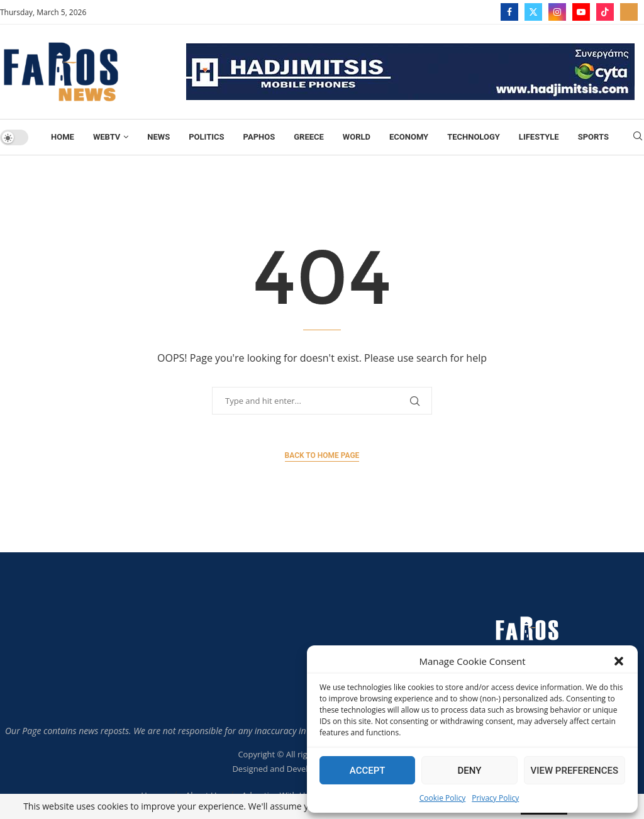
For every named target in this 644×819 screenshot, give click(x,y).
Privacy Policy (495, 798)
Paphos (259, 137)
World (357, 137)
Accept (368, 771)
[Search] (638, 137)
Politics (206, 137)
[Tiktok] (605, 12)
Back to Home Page (322, 455)
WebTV (107, 137)
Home (63, 137)
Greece (309, 137)
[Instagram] (557, 12)
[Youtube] (581, 12)
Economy (409, 137)
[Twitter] (533, 12)
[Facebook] (509, 12)
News (158, 137)
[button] (619, 661)
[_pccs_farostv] (629, 12)
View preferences (575, 771)
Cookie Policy (442, 798)
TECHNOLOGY (474, 137)
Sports (593, 137)
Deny (469, 771)
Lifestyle (539, 137)
